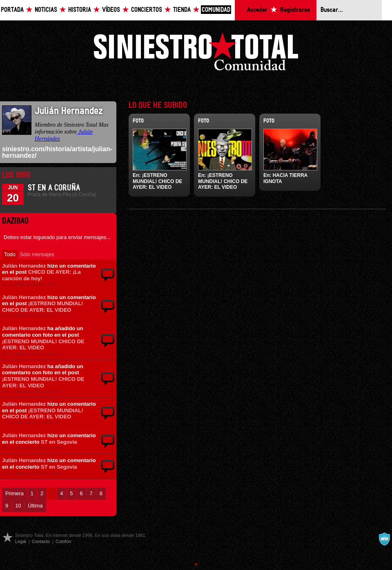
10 (18, 506)
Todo (10, 254)
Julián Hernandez (24, 266)
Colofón (63, 541)
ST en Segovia (59, 442)
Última (35, 506)
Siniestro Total (196, 54)
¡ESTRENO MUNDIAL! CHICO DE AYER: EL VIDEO (43, 307)
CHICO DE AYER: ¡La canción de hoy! (41, 275)
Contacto (41, 541)
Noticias (46, 10)
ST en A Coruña (54, 188)
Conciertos (147, 10)
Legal (21, 541)
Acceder (257, 10)
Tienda (182, 10)
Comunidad (216, 10)
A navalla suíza (384, 539)
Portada (12, 10)
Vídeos (111, 10)
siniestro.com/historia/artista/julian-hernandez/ (57, 152)
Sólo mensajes (37, 254)
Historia (80, 10)
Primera (14, 493)
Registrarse (295, 10)
